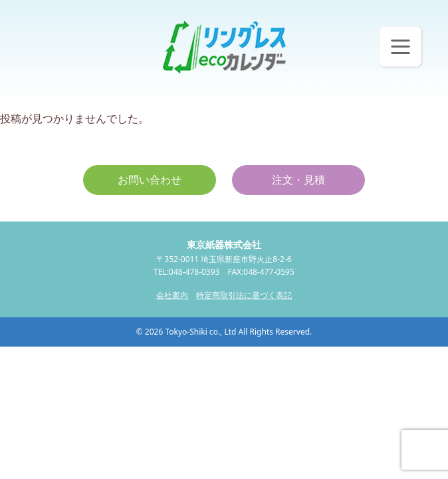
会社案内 (172, 295)
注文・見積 (298, 180)
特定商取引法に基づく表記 (244, 295)
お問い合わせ (150, 180)
